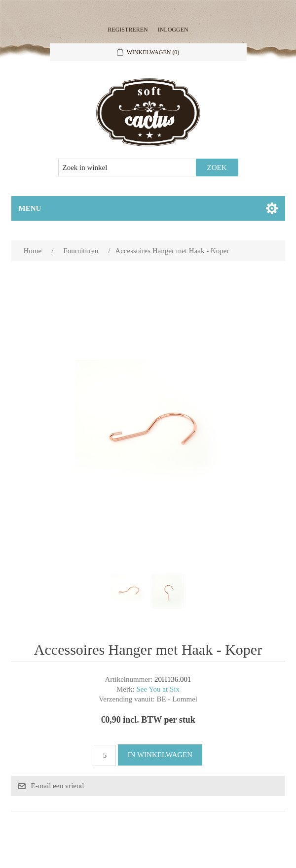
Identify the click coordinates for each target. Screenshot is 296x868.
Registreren (128, 30)
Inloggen (173, 30)
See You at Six (158, 689)
